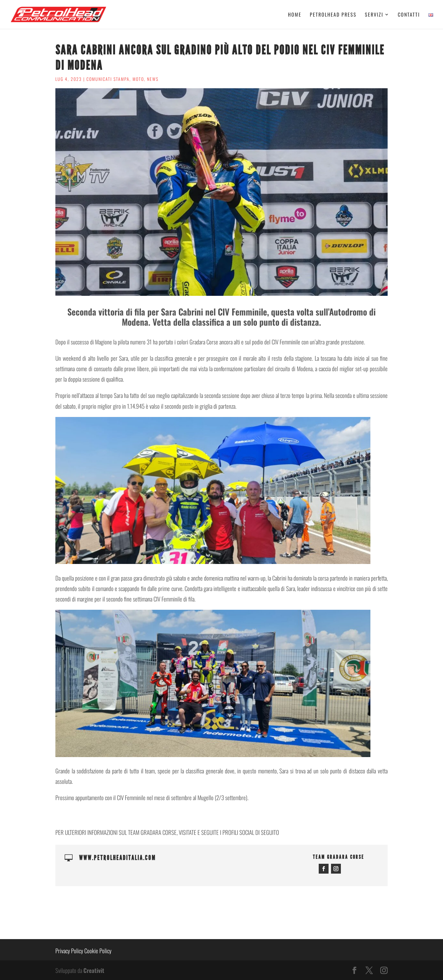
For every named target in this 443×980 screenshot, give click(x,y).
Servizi (374, 15)
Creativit (94, 970)
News (153, 79)
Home (295, 15)
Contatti (409, 15)
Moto (138, 79)
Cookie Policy (98, 950)
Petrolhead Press (333, 15)
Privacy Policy (69, 950)
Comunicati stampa (108, 79)
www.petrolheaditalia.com (118, 858)
